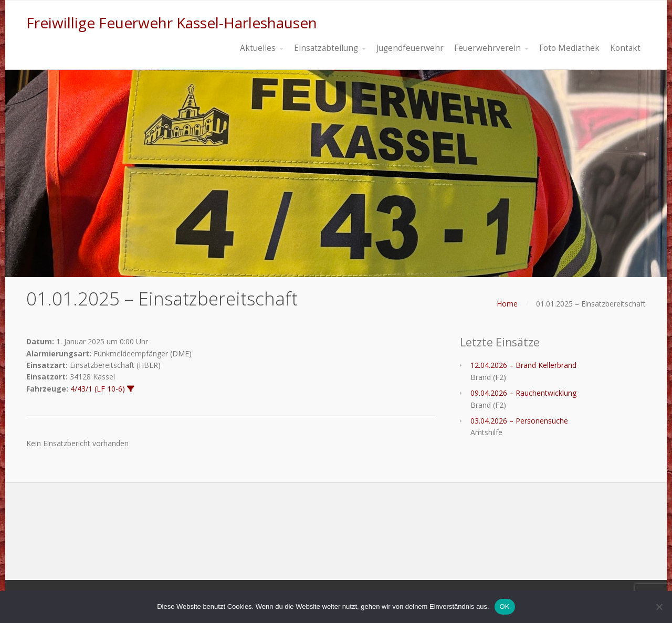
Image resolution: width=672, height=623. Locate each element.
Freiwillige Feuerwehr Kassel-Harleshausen (172, 23)
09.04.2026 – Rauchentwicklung (523, 393)
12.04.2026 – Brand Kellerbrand (523, 365)
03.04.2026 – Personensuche (519, 421)
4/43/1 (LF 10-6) (98, 389)
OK (505, 606)
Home (507, 304)
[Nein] (659, 607)
